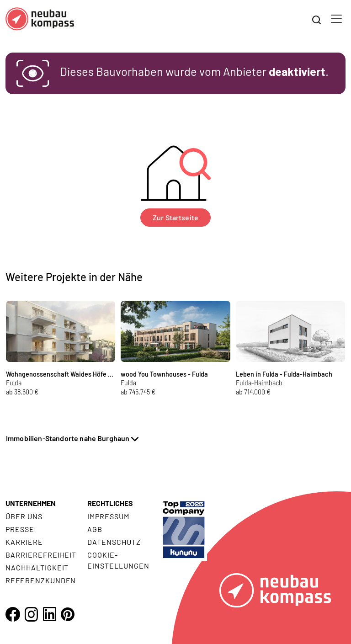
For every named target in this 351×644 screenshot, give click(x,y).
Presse (20, 529)
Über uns (24, 516)
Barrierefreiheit (41, 555)
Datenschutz (114, 542)
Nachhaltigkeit (37, 567)
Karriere (24, 542)
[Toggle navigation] (336, 19)
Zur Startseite (175, 217)
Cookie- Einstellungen (118, 560)
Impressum (108, 516)
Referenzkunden (41, 580)
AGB (95, 529)
